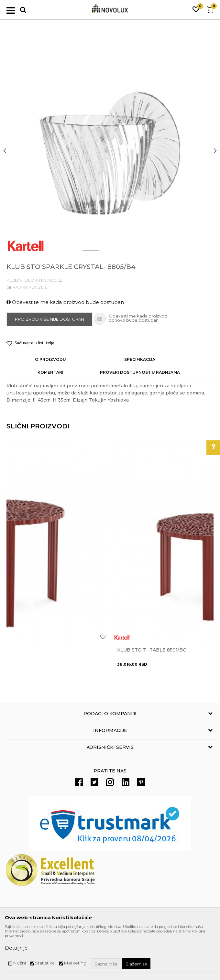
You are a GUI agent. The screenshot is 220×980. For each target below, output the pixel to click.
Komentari (50, 372)
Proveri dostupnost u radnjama (140, 372)
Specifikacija (140, 359)
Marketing (75, 963)
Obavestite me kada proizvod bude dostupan (65, 302)
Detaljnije (16, 948)
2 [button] (105, 253)
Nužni (19, 963)
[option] (110, 150)
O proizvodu (50, 359)
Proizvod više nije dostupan (49, 319)
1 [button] (85, 253)
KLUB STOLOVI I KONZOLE (34, 280)
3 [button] (124, 253)
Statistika (45, 963)
